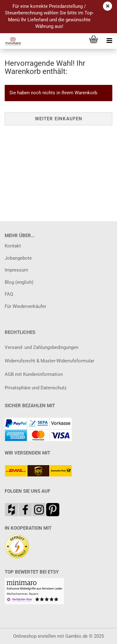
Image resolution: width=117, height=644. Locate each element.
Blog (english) (19, 282)
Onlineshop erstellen (34, 636)
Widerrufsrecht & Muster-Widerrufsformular (49, 361)
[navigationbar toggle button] (109, 41)
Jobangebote (18, 258)
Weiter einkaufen (59, 119)
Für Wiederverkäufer (25, 306)
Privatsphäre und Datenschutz (36, 388)
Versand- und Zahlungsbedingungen (41, 347)
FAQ (9, 294)
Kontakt (13, 246)
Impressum (16, 270)
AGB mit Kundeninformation (34, 374)
